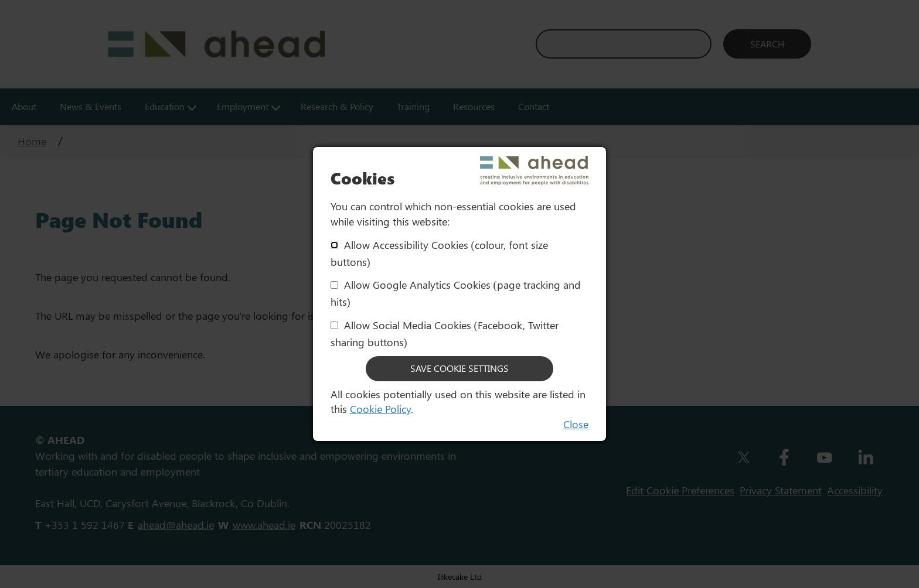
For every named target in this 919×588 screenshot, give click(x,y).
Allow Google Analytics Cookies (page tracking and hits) (456, 293)
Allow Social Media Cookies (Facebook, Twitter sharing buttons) (445, 334)
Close (576, 424)
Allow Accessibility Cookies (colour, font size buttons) (439, 253)
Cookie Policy (380, 409)
